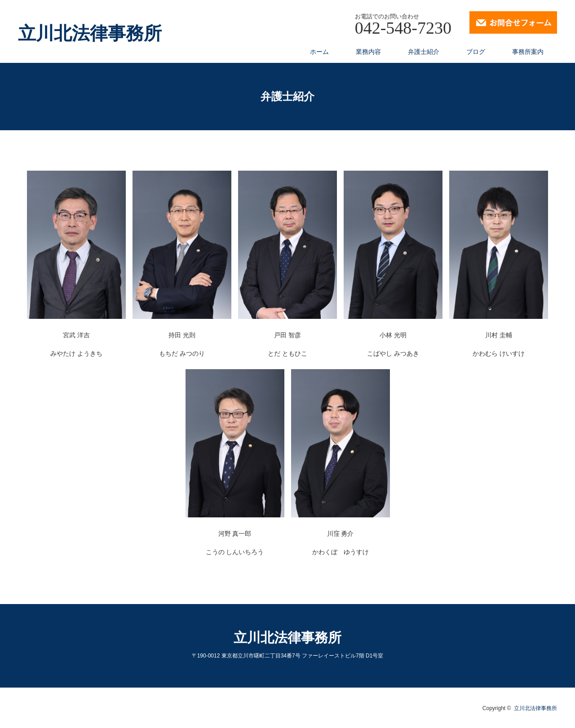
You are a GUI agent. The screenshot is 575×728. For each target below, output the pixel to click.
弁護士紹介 (424, 52)
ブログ (476, 52)
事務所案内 (528, 52)
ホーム (319, 52)
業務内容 (368, 52)
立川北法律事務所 (90, 34)
